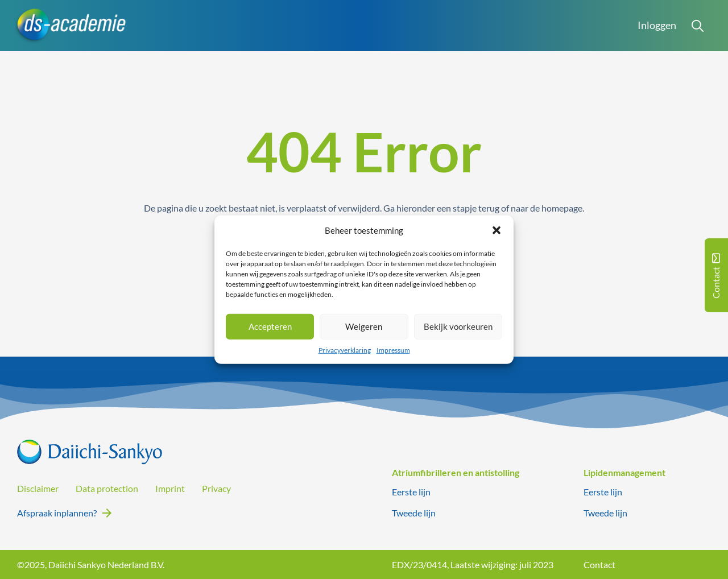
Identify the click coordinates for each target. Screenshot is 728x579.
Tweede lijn (414, 513)
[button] (497, 230)
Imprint (170, 488)
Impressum (393, 350)
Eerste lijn (411, 492)
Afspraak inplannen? (57, 513)
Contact (599, 564)
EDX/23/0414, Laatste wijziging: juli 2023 (473, 564)
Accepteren (270, 326)
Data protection (107, 488)
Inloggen (657, 25)
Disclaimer (38, 488)
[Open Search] (698, 26)
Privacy (216, 488)
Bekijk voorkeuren (458, 326)
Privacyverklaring (345, 350)
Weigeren (364, 326)
